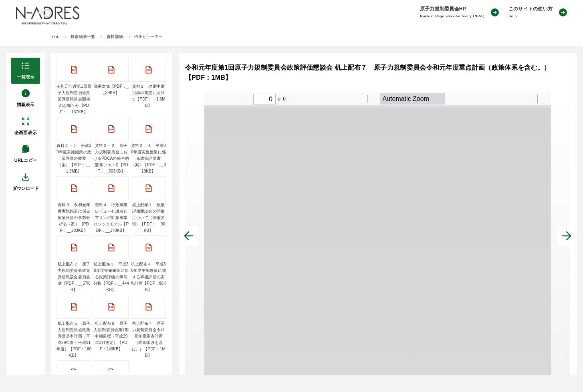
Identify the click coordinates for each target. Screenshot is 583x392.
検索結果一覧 (83, 37)
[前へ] (189, 236)
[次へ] (567, 236)
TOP (55, 37)
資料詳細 (115, 37)
